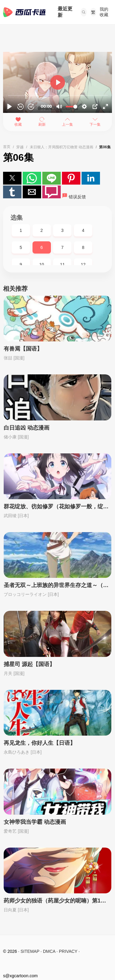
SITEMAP (30, 951)
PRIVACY (68, 951)
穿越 (20, 147)
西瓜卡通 (24, 12)
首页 (7, 147)
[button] (84, 12)
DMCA (49, 951)
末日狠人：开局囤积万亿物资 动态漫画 (61, 147)
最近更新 (65, 12)
